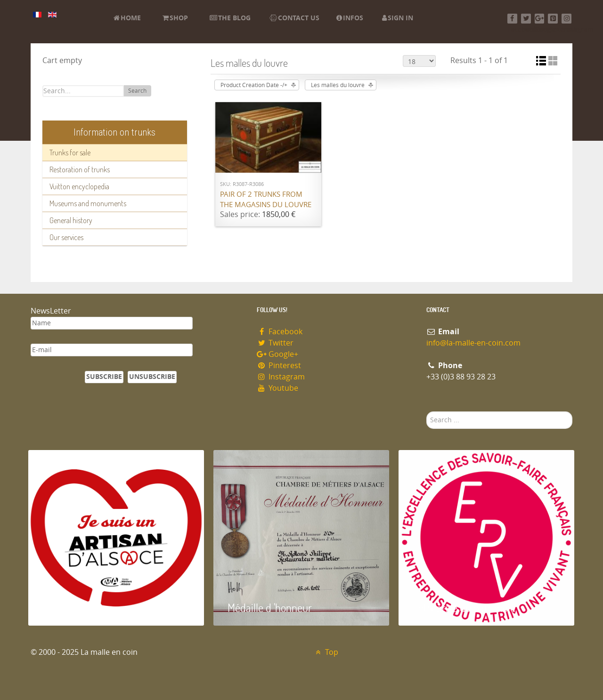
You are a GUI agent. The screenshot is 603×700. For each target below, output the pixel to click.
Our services (66, 237)
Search (137, 91)
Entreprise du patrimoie (464, 607)
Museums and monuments (88, 203)
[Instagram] (566, 19)
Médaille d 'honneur (270, 607)
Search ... (427, 412)
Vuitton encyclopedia (79, 186)
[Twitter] (526, 19)
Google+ (277, 354)
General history (71, 220)
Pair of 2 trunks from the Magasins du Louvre (266, 200)
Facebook (280, 332)
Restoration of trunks (80, 169)
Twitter (275, 343)
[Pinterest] (553, 19)
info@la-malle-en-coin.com (473, 343)
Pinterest (279, 366)
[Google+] (540, 19)
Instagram (281, 377)
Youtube (277, 388)
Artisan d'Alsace (76, 607)
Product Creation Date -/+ (254, 85)
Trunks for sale (70, 153)
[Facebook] (512, 19)
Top (326, 652)
